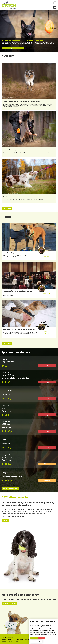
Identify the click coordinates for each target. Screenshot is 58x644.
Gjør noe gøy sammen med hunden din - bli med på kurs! (24, 40)
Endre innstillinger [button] (36, 641)
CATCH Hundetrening (15, 497)
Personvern (4, 639)
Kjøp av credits (8, 362)
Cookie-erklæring (12, 639)
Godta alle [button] (34, 638)
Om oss (5, 520)
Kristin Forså (5, 423)
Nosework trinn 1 (9, 427)
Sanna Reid (5, 456)
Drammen (4, 408)
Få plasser (47, 464)
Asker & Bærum (6, 425)
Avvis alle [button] (42, 638)
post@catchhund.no (29, 639)
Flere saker (7, 209)
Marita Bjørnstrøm (7, 374)
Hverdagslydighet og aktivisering (15, 378)
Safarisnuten (7, 411)
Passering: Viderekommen (12, 476)
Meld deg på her (9, 603)
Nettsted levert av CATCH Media (10, 641)
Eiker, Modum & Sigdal (8, 376)
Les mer (12, 48)
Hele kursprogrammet (10, 489)
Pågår (47, 366)
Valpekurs (6, 395)
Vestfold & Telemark (7, 457)
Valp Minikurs (7, 460)
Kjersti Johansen (6, 407)
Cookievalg (20, 639)
